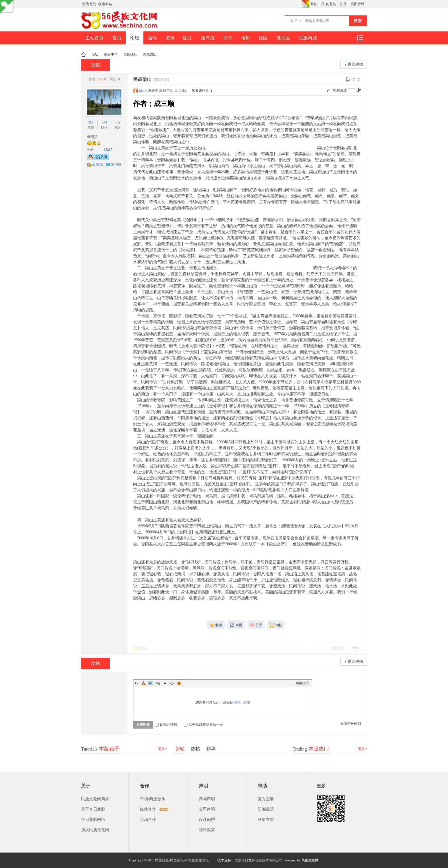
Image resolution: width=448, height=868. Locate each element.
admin (143, 91)
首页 (117, 38)
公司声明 (207, 809)
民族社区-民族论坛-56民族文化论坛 (182, 860)
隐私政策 (207, 830)
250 (91, 122)
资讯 (170, 38)
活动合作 (148, 820)
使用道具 (338, 648)
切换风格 (305, 4)
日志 (228, 38)
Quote (165, 683)
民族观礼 (130, 54)
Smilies (179, 683)
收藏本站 (105, 4)
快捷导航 (359, 38)
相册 (245, 38)
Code (172, 683)
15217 (108, 149)
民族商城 (308, 38)
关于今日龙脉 (93, 809)
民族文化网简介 (95, 799)
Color (143, 683)
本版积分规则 (351, 724)
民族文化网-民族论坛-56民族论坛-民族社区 (83, 54)
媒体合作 (148, 809)
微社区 (283, 38)
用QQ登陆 (329, 4)
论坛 (135, 38)
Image (151, 683)
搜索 (358, 21)
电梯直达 (340, 90)
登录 (237, 703)
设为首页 (89, 4)
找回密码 (357, 4)
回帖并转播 (166, 725)
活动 (152, 38)
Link (158, 683)
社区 (263, 38)
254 (104, 122)
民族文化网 (310, 860)
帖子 (294, 21)
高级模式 (302, 683)
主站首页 (95, 38)
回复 (144, 648)
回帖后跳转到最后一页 (203, 725)
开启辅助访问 (300, 4)
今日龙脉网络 (93, 820)
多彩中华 (111, 54)
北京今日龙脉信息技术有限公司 (259, 860)
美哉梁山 (150, 54)
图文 (188, 38)
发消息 (116, 165)
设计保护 (207, 820)
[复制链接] (161, 80)
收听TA (98, 165)
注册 (343, 4)
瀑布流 (208, 38)
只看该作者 (200, 91)
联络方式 (266, 820)
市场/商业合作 (153, 799)
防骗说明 (266, 809)
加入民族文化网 (95, 830)
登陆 (314, 4)
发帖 (95, 65)
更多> (162, 749)
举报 (356, 648)
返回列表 (356, 64)
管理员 (92, 137)
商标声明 (207, 799)
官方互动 (266, 799)
